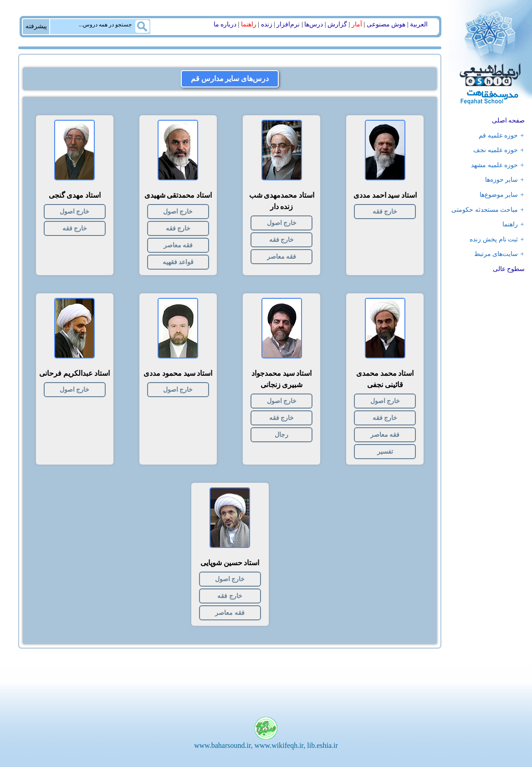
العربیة (419, 24)
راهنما (249, 24)
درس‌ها (314, 24)
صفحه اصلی (509, 120)
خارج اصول (282, 223)
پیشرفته (36, 26)
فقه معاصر (281, 257)
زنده (267, 24)
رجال (281, 435)
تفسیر (385, 452)
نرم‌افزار (288, 24)
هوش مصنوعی (386, 24)
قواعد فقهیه (178, 262)
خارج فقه (385, 212)
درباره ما (225, 24)
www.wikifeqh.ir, (280, 745)
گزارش (337, 24)
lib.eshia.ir (322, 745)
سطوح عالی (509, 269)
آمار (357, 24)
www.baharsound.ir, (223, 745)
